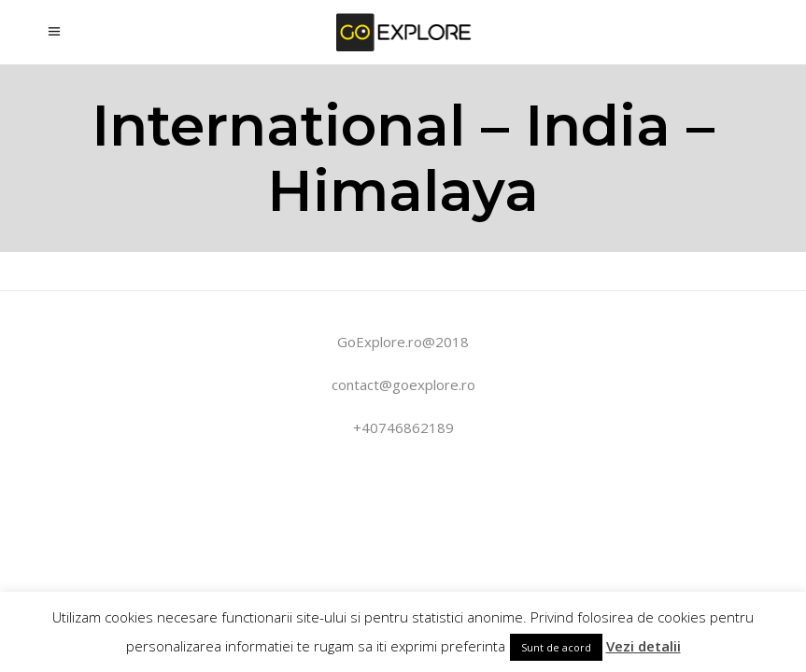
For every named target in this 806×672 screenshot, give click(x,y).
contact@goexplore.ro (403, 385)
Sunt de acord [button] (556, 647)
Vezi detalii (643, 646)
